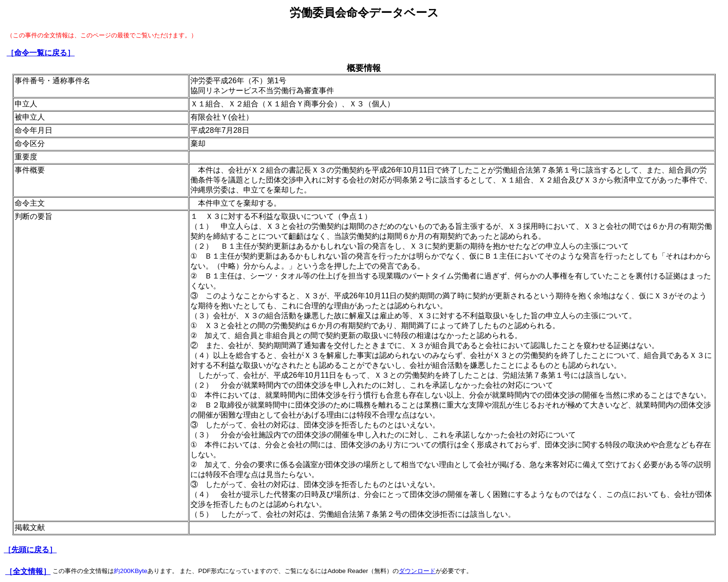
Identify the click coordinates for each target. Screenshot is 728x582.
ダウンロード (417, 571)
